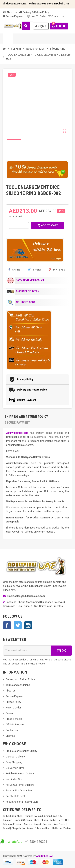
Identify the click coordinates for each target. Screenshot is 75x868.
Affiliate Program (15, 724)
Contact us (12, 730)
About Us (10, 12)
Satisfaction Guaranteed (19, 790)
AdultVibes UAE (45, 856)
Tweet (35, 270)
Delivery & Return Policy (34, 12)
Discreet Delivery (15, 757)
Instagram (28, 625)
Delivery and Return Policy (20, 679)
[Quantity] (19, 225)
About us (11, 691)
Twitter (18, 625)
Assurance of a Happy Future (22, 802)
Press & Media (14, 719)
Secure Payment (14, 16)
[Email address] (27, 651)
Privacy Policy (13, 702)
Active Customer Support (20, 785)
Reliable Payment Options (20, 773)
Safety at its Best (15, 796)
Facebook (7, 625)
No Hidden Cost (14, 779)
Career (9, 713)
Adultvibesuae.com (17, 433)
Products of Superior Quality (21, 751)
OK (62, 651)
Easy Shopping (14, 762)
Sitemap (10, 736)
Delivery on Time (15, 768)
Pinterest (58, 270)
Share (14, 270)
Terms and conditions (18, 685)
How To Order (36, 16)
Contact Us (56, 16)
